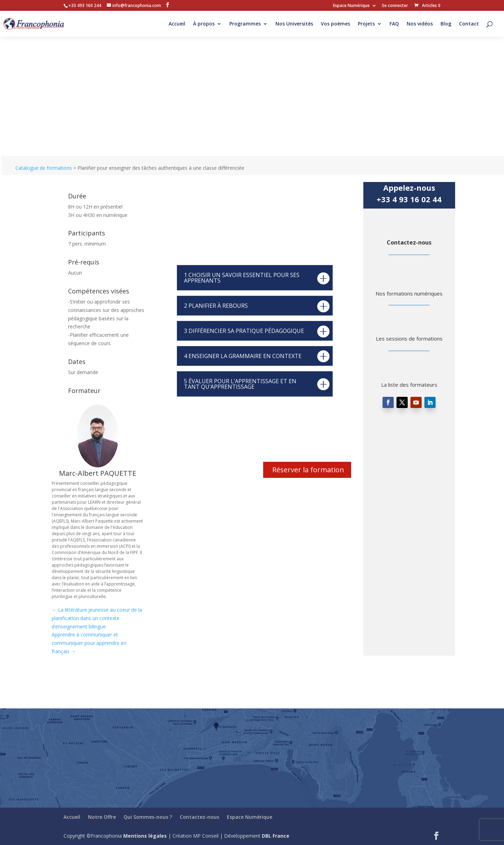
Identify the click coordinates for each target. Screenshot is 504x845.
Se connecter (395, 6)
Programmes (245, 24)
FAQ (394, 24)
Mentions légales (145, 836)
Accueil (177, 24)
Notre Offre (102, 817)
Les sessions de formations (409, 338)
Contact (469, 24)
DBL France (276, 836)
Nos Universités (294, 24)
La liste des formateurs (409, 385)
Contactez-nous (409, 242)
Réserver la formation (308, 470)
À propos (204, 24)
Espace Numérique (351, 6)
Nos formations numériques (409, 293)
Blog (446, 24)
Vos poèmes (335, 24)
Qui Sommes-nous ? (148, 817)
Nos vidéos (420, 24)
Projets (366, 24)
